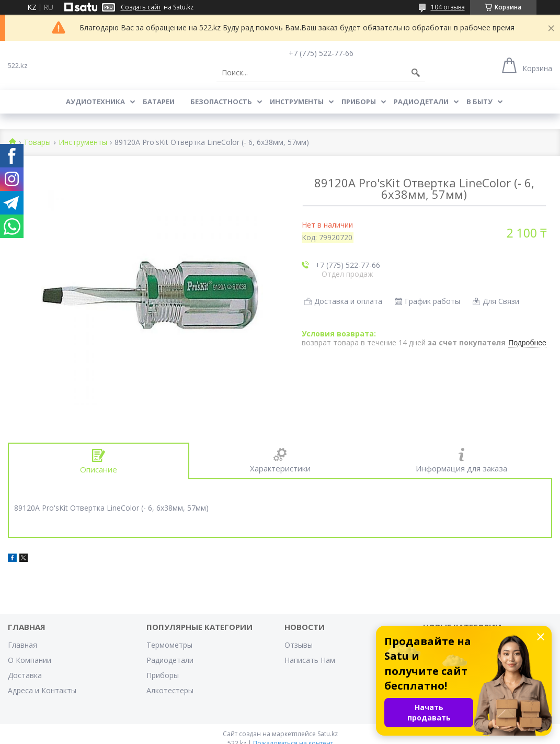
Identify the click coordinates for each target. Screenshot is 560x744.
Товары (37, 143)
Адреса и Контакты (42, 690)
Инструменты (297, 102)
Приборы (359, 102)
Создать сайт (141, 7)
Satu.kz (328, 734)
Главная (22, 645)
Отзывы (299, 645)
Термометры (169, 645)
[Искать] (416, 73)
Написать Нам (310, 660)
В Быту (479, 102)
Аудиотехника (95, 102)
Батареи (159, 102)
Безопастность (221, 102)
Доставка (25, 675)
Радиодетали (421, 102)
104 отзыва (448, 7)
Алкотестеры (170, 690)
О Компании (30, 660)
